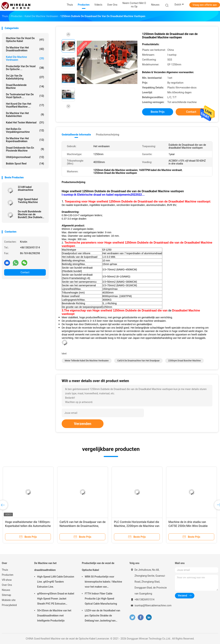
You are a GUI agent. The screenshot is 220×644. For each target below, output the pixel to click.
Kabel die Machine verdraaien (25, 58)
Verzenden (83, 424)
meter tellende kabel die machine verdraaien (87, 361)
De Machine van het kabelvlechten (25, 115)
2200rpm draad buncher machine (184, 361)
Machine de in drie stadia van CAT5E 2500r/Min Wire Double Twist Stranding (188, 526)
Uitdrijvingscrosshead (25, 157)
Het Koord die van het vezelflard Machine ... (25, 105)
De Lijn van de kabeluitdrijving (25, 77)
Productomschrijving (108, 135)
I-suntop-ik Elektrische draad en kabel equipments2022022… (103, 195)
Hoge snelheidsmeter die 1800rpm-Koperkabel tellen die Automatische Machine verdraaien (28, 526)
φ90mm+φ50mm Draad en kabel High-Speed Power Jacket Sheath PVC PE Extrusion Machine (56, 599)
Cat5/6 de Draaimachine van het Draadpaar (138, 361)
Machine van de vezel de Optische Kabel (25, 40)
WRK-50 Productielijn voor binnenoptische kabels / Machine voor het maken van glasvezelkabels (103, 582)
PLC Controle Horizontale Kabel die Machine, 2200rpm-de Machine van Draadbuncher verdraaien (137, 526)
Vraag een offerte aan (205, 5)
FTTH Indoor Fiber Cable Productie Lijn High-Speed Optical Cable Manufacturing (101, 599)
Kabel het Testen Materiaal (25, 122)
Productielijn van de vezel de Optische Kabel (98, 567)
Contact (25, 272)
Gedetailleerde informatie (76, 135)
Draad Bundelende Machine (25, 86)
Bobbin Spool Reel (25, 164)
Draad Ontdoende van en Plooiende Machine (25, 149)
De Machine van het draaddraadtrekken (25, 49)
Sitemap (6, 595)
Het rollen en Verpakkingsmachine (25, 130)
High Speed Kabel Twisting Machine (28, 201)
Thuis (5, 570)
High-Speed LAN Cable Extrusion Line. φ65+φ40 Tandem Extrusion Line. (56, 582)
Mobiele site (9, 600)
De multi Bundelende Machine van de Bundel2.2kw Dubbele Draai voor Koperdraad (30, 214)
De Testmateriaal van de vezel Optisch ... (25, 96)
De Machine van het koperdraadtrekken (25, 140)
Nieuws (6, 590)
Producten (8, 575)
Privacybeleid (9, 605)
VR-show (7, 580)
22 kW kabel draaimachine (26, 188)
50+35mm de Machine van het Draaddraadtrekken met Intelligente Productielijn (54, 616)
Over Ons (7, 585)
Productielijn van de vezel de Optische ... (25, 68)
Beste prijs (158, 112)
